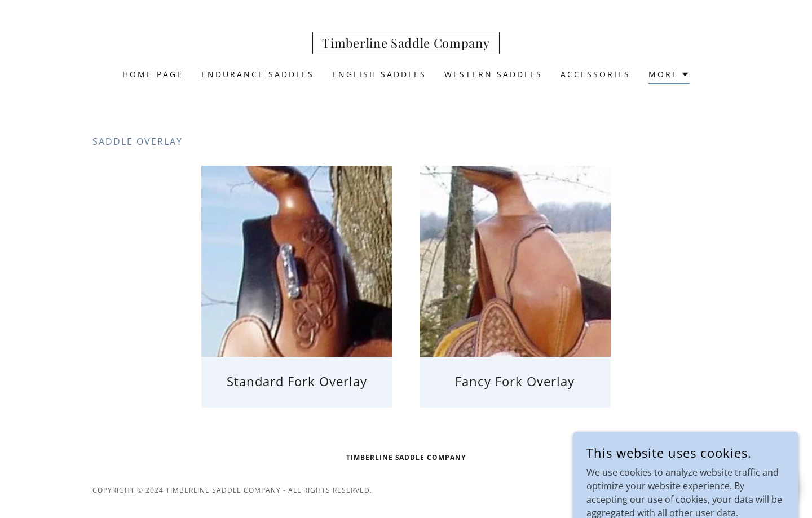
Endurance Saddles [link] (258, 74)
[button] (669, 76)
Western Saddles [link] (493, 74)
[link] (406, 45)
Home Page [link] (153, 74)
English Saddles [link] (379, 74)
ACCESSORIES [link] (595, 74)
